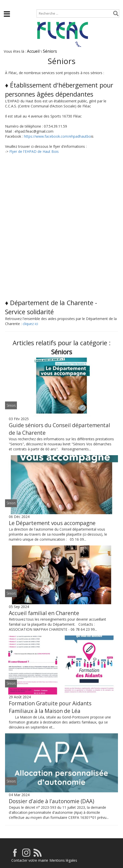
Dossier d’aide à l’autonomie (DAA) (52, 801)
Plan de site (32, 4)
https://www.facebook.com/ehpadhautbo (57, 136)
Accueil (8, 4)
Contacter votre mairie (30, 860)
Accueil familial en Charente (44, 613)
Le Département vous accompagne (52, 523)
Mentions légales (63, 860)
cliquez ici (30, 324)
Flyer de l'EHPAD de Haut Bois (34, 151)
